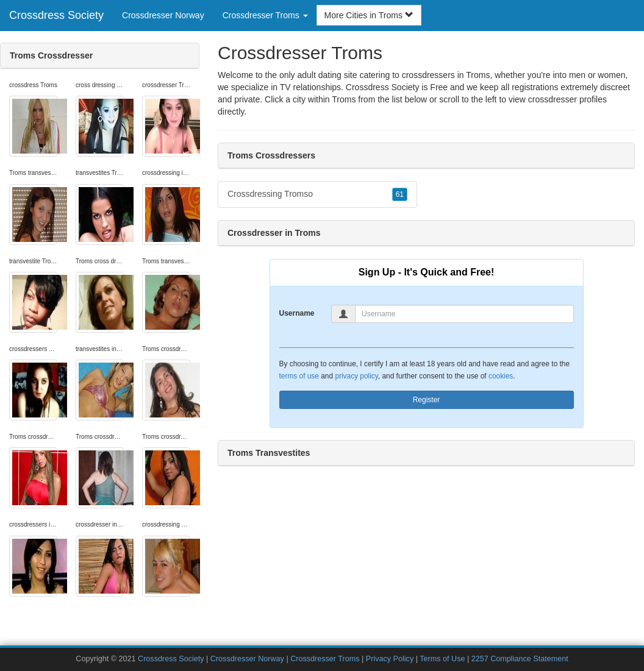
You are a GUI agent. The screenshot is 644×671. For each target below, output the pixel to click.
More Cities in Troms (369, 15)
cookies (501, 376)
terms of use (299, 376)
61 (400, 194)
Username (297, 313)
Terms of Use (442, 659)
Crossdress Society (56, 15)
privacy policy (356, 376)
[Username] (464, 314)
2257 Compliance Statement (520, 659)
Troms (344, 99)
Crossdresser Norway (163, 15)
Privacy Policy (390, 659)
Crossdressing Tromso (317, 194)
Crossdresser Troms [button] (265, 15)
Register (427, 400)
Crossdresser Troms (325, 659)
